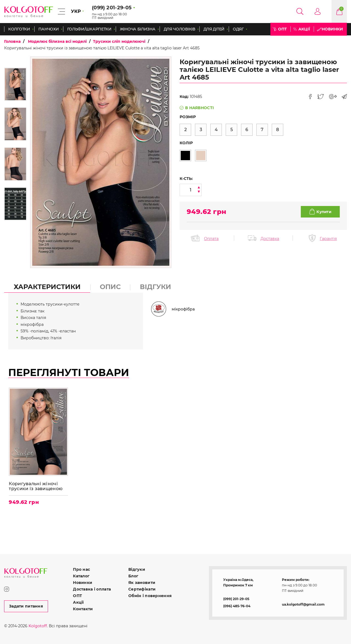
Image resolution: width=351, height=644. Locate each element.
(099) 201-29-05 (236, 599)
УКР (76, 11)
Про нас (81, 569)
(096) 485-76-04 (237, 606)
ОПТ (282, 29)
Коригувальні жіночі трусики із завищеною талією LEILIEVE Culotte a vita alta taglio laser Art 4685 (38, 486)
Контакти (83, 609)
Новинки (332, 29)
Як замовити (142, 583)
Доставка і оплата (92, 589)
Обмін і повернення (150, 596)
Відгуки (137, 569)
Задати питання (26, 606)
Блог (133, 576)
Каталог (81, 576)
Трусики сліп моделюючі (119, 41)
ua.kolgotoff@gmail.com (303, 604)
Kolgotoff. (38, 626)
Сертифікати (142, 589)
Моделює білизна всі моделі (57, 41)
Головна (12, 41)
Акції (304, 29)
